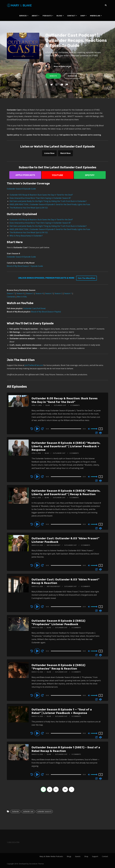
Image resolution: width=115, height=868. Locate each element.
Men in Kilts (22, 297)
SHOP (83, 16)
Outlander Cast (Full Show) (34, 308)
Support (95, 856)
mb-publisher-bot (54, 545)
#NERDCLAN (95, 16)
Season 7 (11, 293)
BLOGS (59, 16)
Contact (105, 856)
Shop (86, 856)
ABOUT (35, 16)
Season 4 (39, 293)
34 (65, 789)
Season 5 (30, 293)
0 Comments (75, 405)
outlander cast (28, 811)
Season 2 (58, 293)
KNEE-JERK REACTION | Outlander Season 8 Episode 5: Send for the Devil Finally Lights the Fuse (50, 204)
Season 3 (49, 293)
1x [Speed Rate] (101, 429)
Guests (78, 856)
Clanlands (11, 297)
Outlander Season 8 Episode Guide (21, 189)
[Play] (37, 429)
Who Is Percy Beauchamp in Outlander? (26, 236)
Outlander (15, 811)
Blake (48, 405)
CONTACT (71, 16)
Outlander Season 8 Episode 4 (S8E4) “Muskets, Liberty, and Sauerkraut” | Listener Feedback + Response (66, 446)
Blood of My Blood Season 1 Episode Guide (25, 266)
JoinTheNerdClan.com (34, 365)
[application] (66, 429)
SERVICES (23, 16)
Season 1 (68, 293)
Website (53, 76)
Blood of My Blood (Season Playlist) (46, 312)
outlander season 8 (44, 811)
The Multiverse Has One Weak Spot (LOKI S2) (29, 208)
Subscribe (73, 76)
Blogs (69, 856)
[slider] (66, 429)
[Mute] (89, 429)
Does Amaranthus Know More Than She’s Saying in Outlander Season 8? (40, 198)
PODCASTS (47, 16)
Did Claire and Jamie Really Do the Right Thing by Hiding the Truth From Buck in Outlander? (48, 201)
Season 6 (20, 293)
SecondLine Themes (36, 864)
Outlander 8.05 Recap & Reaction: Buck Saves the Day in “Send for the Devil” (41, 195)
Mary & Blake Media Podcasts (51, 856)
